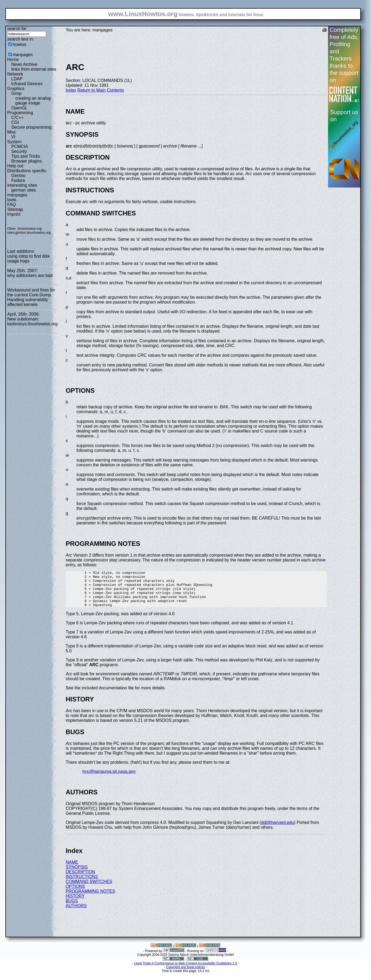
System (14, 142)
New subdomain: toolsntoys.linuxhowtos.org (32, 321)
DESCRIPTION (80, 879)
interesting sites (22, 185)
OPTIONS (75, 894)
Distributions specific (27, 171)
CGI (15, 122)
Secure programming (31, 127)
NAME (72, 869)
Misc (12, 132)
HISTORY (75, 903)
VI (13, 137)
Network (15, 74)
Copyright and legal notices (186, 974)
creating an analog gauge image (33, 101)
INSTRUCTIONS (82, 884)
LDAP (17, 79)
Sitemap (15, 209)
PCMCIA (20, 147)
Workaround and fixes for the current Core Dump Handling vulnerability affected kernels (31, 297)
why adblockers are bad (30, 275)
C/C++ (17, 118)
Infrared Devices (27, 84)
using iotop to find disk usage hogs (28, 259)
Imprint (14, 214)
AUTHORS (76, 913)
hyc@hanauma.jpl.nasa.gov (109, 779)
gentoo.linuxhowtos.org (33, 233)
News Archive (24, 64)
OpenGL (19, 108)
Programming (20, 113)
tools (12, 200)
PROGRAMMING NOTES (90, 898)
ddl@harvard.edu (277, 830)
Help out (15, 166)
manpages (23, 55)
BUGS (72, 908)
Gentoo (18, 176)
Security (19, 151)
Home (13, 60)
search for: (17, 29)
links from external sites (34, 69)
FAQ (12, 205)
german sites (24, 190)
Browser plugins (27, 161)
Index (71, 90)
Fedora (18, 180)
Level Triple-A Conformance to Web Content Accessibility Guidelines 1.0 (186, 971)
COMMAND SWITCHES (89, 889)
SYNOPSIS (77, 874)
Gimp (16, 93)
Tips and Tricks (26, 156)
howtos (19, 44)
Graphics (16, 89)
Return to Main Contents (101, 90)
